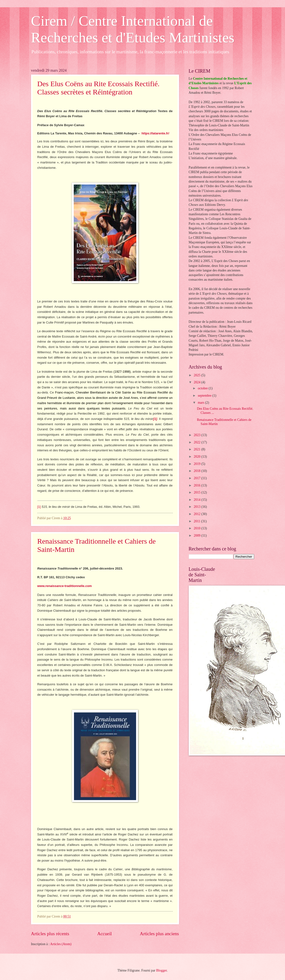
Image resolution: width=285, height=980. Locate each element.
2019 (198, 464)
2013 (198, 507)
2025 (198, 375)
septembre (205, 396)
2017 (198, 478)
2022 (198, 442)
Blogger (162, 970)
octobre (203, 388)
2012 (198, 514)
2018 (198, 471)
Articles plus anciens (159, 934)
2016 (198, 485)
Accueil (105, 934)
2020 (198, 457)
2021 (198, 449)
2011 (198, 521)
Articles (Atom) (61, 944)
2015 (198, 492)
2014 (198, 500)
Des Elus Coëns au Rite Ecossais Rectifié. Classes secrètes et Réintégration (98, 88)
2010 (198, 528)
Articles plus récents (50, 934)
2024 (198, 382)
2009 (198, 536)
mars (201, 403)
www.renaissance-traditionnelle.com (65, 586)
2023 (198, 435)
